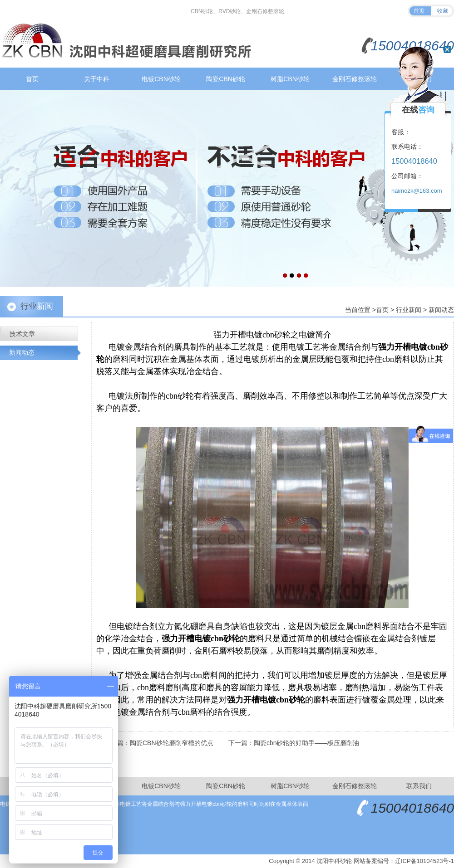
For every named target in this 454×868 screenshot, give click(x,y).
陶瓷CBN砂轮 (226, 79)
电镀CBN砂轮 (161, 79)
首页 (419, 11)
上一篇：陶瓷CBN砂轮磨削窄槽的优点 (159, 743)
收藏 (443, 11)
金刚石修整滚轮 (355, 79)
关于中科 (97, 79)
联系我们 (419, 786)
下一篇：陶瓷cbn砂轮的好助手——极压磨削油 (294, 743)
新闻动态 (441, 310)
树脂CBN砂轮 (290, 79)
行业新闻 (409, 310)
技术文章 (22, 334)
